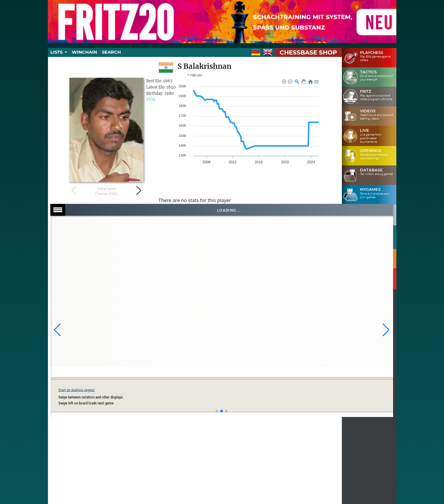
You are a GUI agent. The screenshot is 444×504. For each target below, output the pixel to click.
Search (111, 52)
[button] (57, 330)
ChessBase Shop (308, 52)
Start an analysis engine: (300, 390)
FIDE (151, 100)
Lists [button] (57, 52)
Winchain (84, 52)
